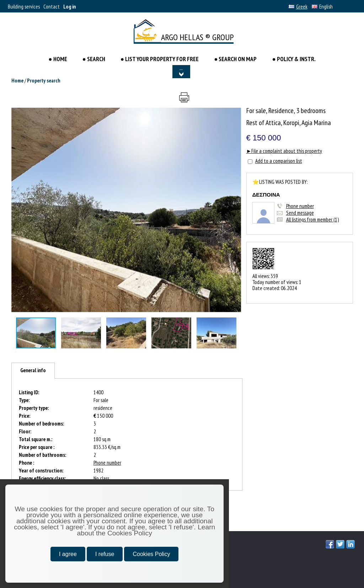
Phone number (300, 206)
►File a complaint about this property (284, 151)
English (322, 7)
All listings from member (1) (312, 220)
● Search (94, 59)
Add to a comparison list (279, 161)
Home (17, 81)
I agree (68, 554)
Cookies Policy (151, 554)
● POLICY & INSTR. (294, 59)
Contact (52, 7)
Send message (300, 213)
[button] (235, 114)
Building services (24, 7)
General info (33, 370)
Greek (298, 7)
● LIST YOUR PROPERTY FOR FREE (160, 59)
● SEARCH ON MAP (235, 59)
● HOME (58, 59)
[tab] (33, 371)
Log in (69, 7)
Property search (44, 81)
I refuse (105, 554)
